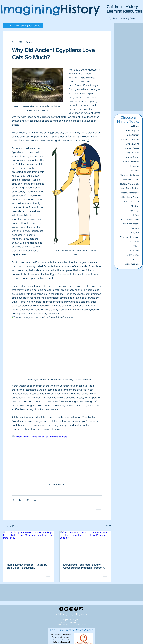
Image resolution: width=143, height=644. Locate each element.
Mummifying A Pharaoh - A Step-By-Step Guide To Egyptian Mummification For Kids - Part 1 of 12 (27, 566)
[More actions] (100, 42)
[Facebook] (76, 609)
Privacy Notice (80, 624)
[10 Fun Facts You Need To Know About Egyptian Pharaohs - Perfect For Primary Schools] (85, 545)
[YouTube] (66, 609)
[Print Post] (35, 500)
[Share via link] (28, 500)
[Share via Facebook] (13, 500)
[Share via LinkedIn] (20, 500)
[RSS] (61, 609)
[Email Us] (81, 609)
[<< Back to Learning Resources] (23, 25)
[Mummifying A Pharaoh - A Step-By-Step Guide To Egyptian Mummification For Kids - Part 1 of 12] (29, 545)
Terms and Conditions (65, 624)
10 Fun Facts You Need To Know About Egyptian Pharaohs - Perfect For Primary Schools (85, 566)
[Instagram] (71, 609)
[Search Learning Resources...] (124, 18)
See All (108, 526)
